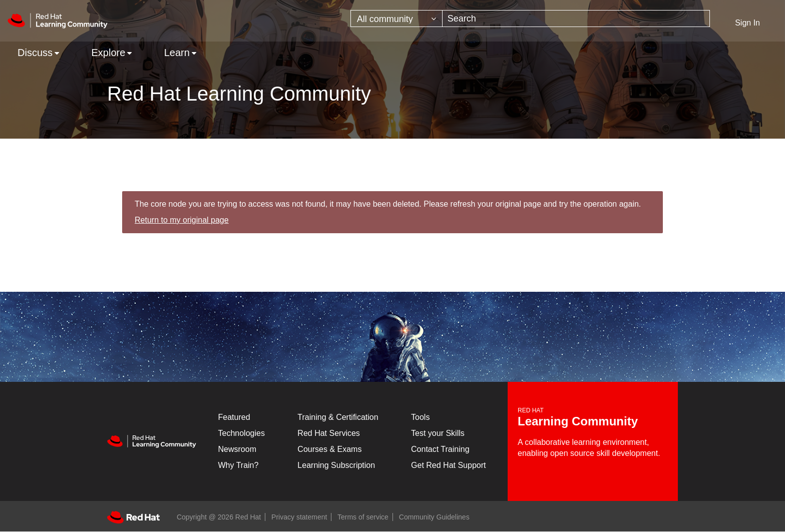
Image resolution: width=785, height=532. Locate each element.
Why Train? (239, 465)
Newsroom (237, 449)
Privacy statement (299, 517)
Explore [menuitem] (108, 53)
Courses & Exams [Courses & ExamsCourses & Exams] (329, 449)
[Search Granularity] (397, 19)
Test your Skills (438, 433)
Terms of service (363, 517)
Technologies (242, 433)
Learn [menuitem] (177, 53)
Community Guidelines (434, 517)
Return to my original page (182, 220)
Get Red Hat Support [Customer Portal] (448, 465)
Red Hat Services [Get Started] (329, 433)
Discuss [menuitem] (35, 53)
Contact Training (440, 449)
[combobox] (576, 19)
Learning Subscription (336, 465)
